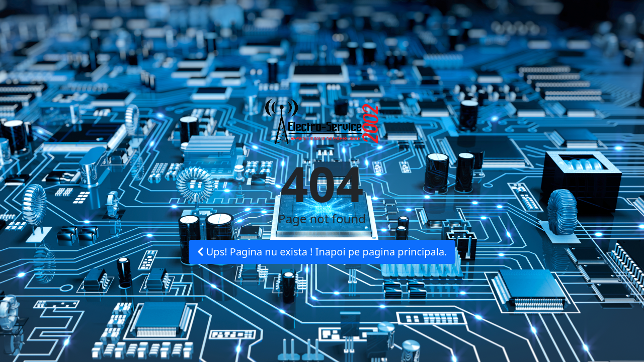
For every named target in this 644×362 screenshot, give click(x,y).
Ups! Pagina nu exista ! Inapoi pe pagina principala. (322, 252)
